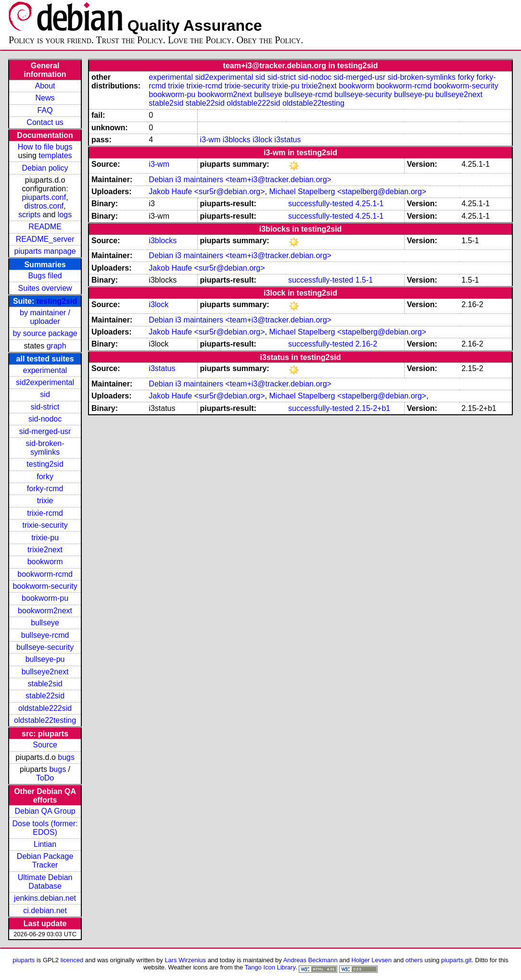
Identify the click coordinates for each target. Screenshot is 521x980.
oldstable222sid (45, 708)
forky (45, 477)
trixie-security (45, 525)
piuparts (24, 960)
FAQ (45, 110)
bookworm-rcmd (45, 574)
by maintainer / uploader (45, 317)
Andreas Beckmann (311, 960)
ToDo (45, 778)
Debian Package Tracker (45, 861)
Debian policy (45, 168)
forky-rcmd (45, 489)
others (414, 960)
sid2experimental (45, 382)
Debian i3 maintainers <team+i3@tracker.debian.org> (240, 180)
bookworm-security (45, 586)
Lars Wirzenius (185, 960)
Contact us (45, 122)
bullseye (45, 623)
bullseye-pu (45, 659)
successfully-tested (321, 204)
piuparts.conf (44, 197)
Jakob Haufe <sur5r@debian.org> (207, 192)
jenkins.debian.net (45, 898)
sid (45, 394)
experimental (45, 370)
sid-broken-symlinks (45, 448)
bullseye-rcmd (45, 635)
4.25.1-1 (370, 204)
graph (57, 346)
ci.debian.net (45, 911)
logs (65, 215)
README (45, 227)
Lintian (45, 844)
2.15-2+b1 (373, 408)
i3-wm (210, 140)
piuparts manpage (45, 251)
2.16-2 (366, 344)
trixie (45, 501)
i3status (287, 140)
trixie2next (45, 550)
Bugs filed (45, 276)
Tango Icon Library (270, 967)
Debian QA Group (45, 811)
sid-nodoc (45, 419)
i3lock (262, 140)
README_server (45, 239)
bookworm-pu (45, 598)
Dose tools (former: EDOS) (45, 828)
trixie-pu (45, 538)
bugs (66, 757)
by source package (45, 333)
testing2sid (57, 301)
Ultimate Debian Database (45, 882)
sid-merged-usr (45, 431)
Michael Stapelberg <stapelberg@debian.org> (348, 192)
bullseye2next (45, 672)
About (45, 86)
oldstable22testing (45, 720)
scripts (29, 215)
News (45, 98)
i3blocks (237, 140)
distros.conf (44, 206)
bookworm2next (45, 611)
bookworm (45, 562)
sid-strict (45, 407)
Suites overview (45, 288)
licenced (72, 960)
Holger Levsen (372, 960)
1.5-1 (364, 280)
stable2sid (45, 684)
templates (55, 155)
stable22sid (45, 696)
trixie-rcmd (45, 513)
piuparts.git (456, 960)
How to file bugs (45, 147)
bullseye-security (45, 647)
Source (45, 745)
